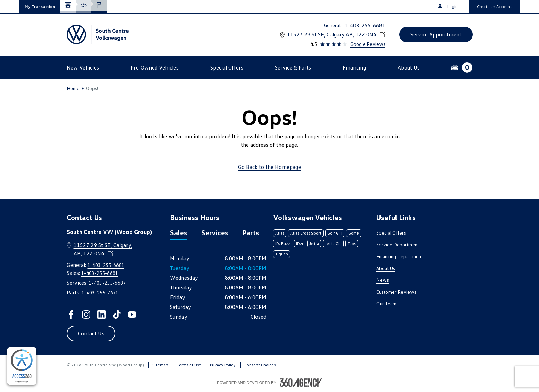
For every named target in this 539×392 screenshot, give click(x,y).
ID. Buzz (283, 243)
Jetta (314, 243)
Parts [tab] (251, 232)
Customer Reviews (396, 292)
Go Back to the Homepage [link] (269, 167)
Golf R (354, 233)
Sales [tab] (179, 232)
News (383, 280)
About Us (386, 268)
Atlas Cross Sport (306, 233)
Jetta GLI (333, 243)
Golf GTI (335, 233)
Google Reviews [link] (368, 44)
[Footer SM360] (301, 383)
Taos (352, 243)
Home (73, 88)
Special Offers (391, 233)
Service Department (398, 244)
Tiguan (282, 254)
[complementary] (22, 366)
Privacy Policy (223, 365)
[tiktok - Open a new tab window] (117, 315)
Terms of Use (189, 365)
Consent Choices (260, 365)
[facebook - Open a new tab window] (71, 315)
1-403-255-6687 (107, 283)
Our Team (386, 304)
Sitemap (160, 365)
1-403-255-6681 (365, 25)
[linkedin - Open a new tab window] (101, 315)
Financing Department (400, 256)
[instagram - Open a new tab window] (86, 315)
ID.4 (300, 243)
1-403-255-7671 (100, 292)
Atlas (280, 233)
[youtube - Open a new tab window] (132, 315)
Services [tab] (215, 232)
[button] (40, 6)
